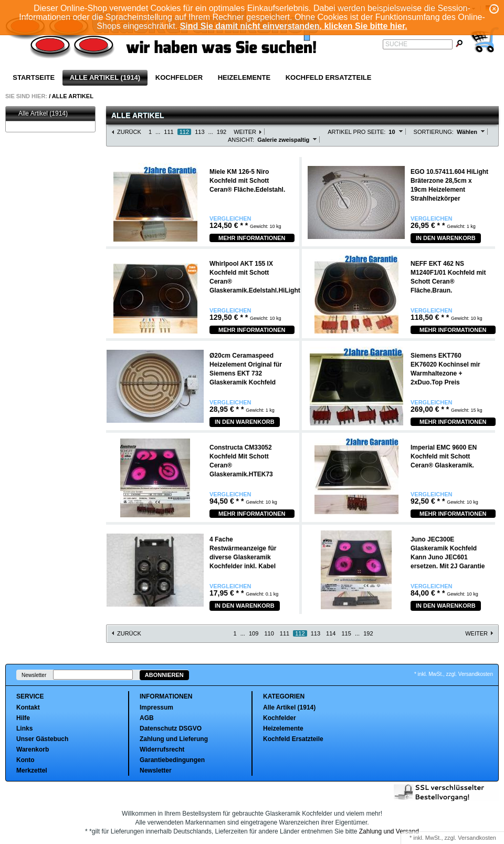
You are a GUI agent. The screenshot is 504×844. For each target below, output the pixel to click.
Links (24, 728)
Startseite (34, 77)
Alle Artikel (73, 96)
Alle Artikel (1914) (105, 77)
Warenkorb (33, 749)
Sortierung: (434, 132)
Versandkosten (477, 838)
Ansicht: (241, 140)
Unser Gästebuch (42, 739)
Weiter (245, 132)
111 (169, 132)
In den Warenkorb (446, 238)
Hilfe (23, 718)
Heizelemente (244, 77)
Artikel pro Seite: (356, 132)
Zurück (129, 132)
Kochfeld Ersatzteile (329, 77)
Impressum (156, 707)
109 (254, 633)
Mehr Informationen (252, 238)
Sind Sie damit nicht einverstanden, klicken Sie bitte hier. (294, 26)
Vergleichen (230, 219)
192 (222, 132)
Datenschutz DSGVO (171, 728)
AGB (147, 718)
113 (199, 132)
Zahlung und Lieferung (174, 739)
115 (346, 633)
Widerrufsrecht (162, 749)
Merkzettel (32, 770)
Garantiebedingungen (172, 760)
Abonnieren (164, 675)
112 (184, 132)
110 (269, 633)
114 (331, 633)
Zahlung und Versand (389, 831)
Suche (396, 44)
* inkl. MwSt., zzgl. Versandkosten (454, 674)
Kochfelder (179, 77)
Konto (25, 760)
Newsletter (34, 675)
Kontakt (28, 707)
